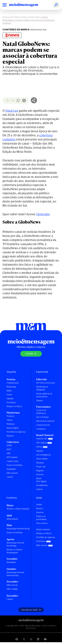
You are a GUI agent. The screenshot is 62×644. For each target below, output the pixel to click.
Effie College (12, 589)
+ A (12, 100)
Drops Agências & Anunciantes (44, 395)
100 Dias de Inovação (46, 383)
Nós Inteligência (43, 455)
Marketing (11, 387)
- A (7, 100)
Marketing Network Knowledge (15, 544)
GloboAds (43, 214)
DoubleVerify (42, 485)
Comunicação (13, 383)
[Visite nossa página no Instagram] (31, 639)
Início (5, 17)
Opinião (10, 399)
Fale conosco (42, 523)
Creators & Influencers (41, 412)
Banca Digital (13, 428)
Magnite (40, 471)
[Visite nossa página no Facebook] (17, 639)
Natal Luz (12, 110)
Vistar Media (42, 459)
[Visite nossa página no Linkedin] (38, 639)
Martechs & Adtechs (45, 421)
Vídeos (10, 420)
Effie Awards (12, 473)
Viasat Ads (41, 467)
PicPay (39, 447)
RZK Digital (41, 481)
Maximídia (11, 469)
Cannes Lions (12, 461)
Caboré (10, 477)
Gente (9, 395)
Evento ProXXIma (15, 465)
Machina (40, 463)
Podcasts (11, 416)
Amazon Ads (42, 439)
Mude (39, 478)
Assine (39, 504)
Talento (40, 400)
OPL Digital (41, 443)
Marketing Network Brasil (18, 529)
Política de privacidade (41, 518)
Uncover (40, 474)
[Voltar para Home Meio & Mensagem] (27, 5)
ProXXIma (11, 402)
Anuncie (40, 512)
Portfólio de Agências (16, 432)
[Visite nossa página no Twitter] (24, 639)
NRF (9, 453)
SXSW (9, 445)
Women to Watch (44, 533)
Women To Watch (14, 406)
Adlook (39, 489)
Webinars (11, 424)
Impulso (40, 451)
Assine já (31, 354)
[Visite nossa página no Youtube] (45, 639)
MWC (9, 449)
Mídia (9, 391)
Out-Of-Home (42, 417)
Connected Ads (43, 425)
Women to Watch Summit (18, 509)
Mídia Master (12, 519)
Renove (40, 508)
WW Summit (12, 457)
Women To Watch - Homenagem (15, 551)
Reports (10, 436)
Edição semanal (43, 529)
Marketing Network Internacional (15, 574)
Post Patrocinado (18, 17)
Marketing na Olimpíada (42, 388)
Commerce (41, 429)
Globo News (35, 17)
